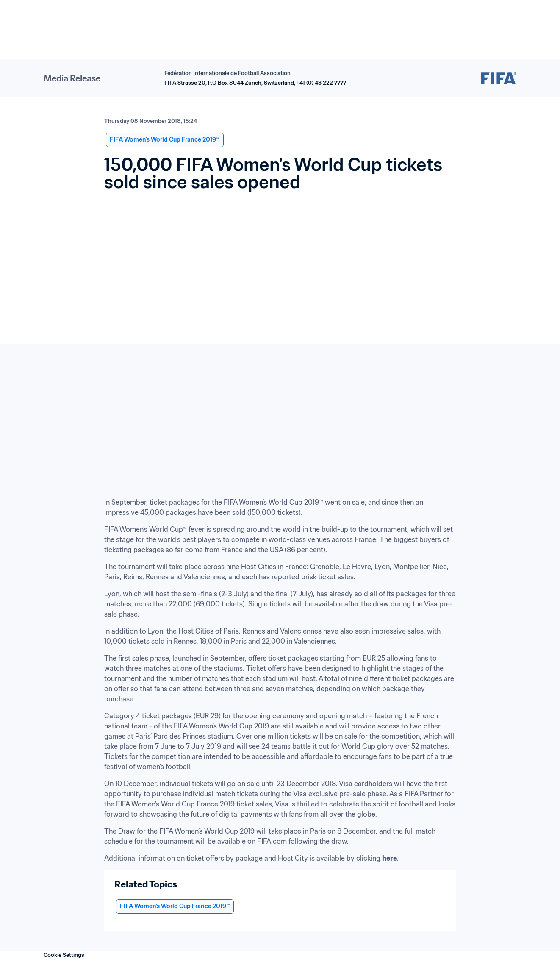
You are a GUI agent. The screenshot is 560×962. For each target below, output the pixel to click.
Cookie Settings (64, 955)
